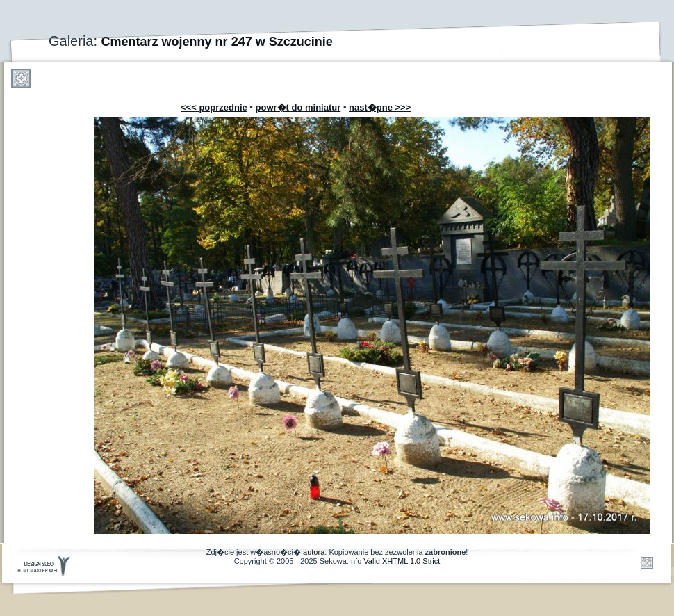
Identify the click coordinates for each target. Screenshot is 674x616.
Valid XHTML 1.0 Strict (402, 561)
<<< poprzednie (214, 107)
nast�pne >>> (380, 107)
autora (314, 552)
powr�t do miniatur (298, 107)
